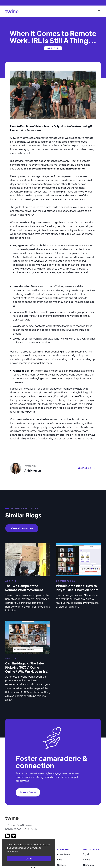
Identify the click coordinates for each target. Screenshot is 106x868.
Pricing (87, 860)
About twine (63, 854)
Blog (60, 860)
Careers (61, 865)
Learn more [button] (13, 852)
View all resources (22, 528)
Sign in (87, 854)
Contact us (89, 865)
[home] (12, 11)
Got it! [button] (29, 859)
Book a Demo (28, 792)
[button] (98, 11)
